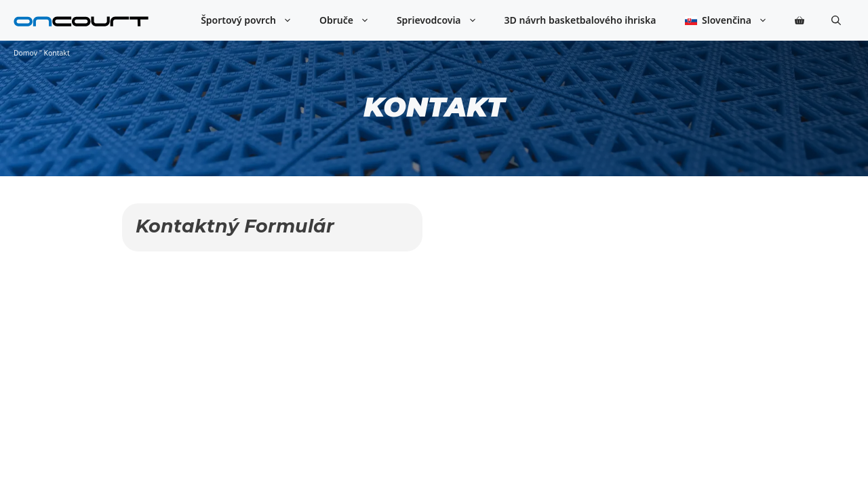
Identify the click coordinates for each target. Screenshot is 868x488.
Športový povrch (253, 20)
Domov (25, 53)
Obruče (351, 20)
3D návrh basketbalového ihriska (580, 20)
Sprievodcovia (444, 20)
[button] (836, 20)
